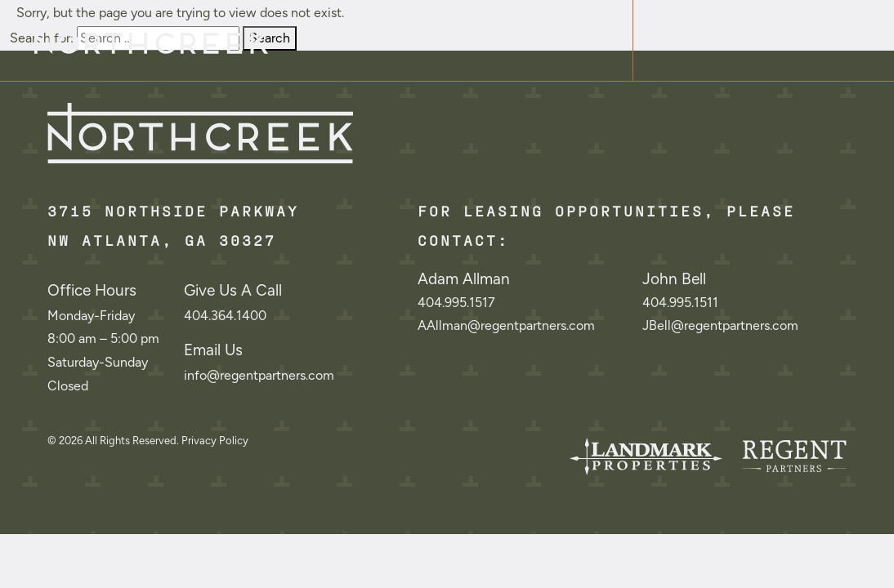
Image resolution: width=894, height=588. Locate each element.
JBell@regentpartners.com (720, 325)
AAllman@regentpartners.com (506, 325)
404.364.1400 (225, 316)
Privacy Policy (215, 441)
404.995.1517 (456, 303)
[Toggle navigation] (763, 40)
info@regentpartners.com (259, 375)
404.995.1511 (680, 303)
